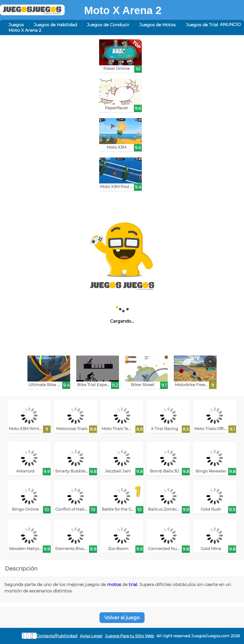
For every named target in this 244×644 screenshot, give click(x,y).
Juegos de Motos (158, 25)
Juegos (16, 25)
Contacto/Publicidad (57, 636)
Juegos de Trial (202, 25)
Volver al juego (122, 618)
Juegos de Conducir (108, 25)
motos (114, 584)
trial (133, 584)
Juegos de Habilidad (55, 25)
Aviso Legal (91, 636)
